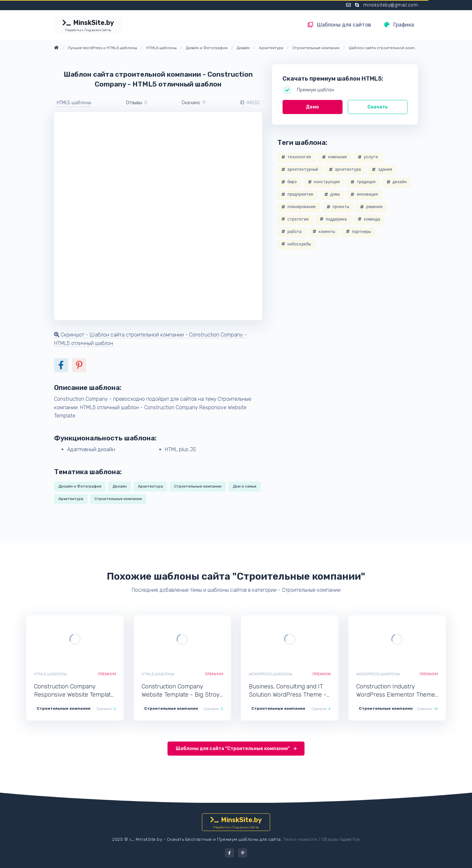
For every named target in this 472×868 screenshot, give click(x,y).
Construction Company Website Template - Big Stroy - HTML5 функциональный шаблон (181, 691)
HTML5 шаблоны (74, 103)
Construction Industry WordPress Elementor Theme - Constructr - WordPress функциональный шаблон (396, 691)
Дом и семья (245, 486)
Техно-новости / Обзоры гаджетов (322, 839)
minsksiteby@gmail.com (391, 5)
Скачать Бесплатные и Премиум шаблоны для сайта (224, 839)
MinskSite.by (88, 26)
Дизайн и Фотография (80, 486)
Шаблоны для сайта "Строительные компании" (236, 749)
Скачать (378, 107)
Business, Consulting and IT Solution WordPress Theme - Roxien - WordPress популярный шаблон (288, 691)
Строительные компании (198, 486)
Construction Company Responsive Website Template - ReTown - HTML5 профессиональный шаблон (74, 691)
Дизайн (120, 486)
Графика (399, 25)
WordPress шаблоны (271, 674)
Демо (312, 107)
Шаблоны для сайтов (339, 25)
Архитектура (150, 486)
